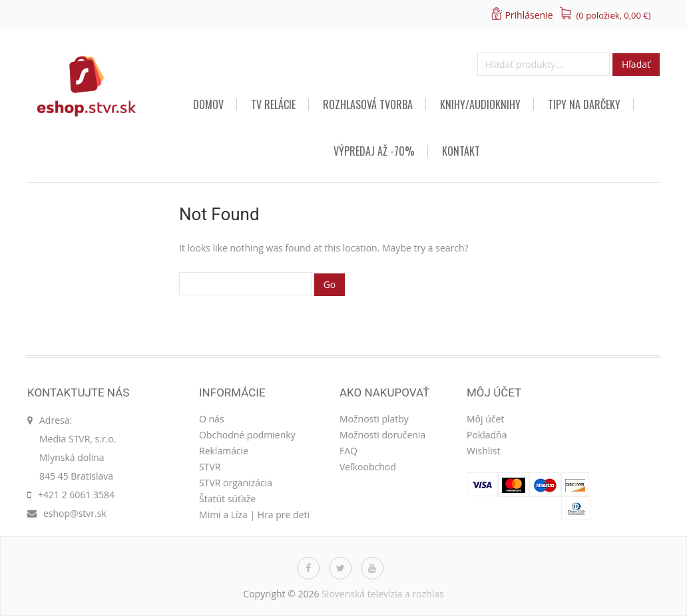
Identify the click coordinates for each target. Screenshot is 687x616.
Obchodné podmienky (247, 435)
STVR (210, 467)
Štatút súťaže (227, 499)
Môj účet (485, 419)
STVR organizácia (236, 483)
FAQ (348, 451)
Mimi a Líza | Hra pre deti (254, 515)
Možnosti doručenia (382, 435)
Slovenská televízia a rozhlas (383, 594)
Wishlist (483, 451)
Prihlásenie (529, 15)
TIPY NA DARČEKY (584, 104)
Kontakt (461, 151)
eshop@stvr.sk (75, 513)
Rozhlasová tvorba (368, 104)
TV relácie (273, 104)
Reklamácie (224, 451)
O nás (212, 419)
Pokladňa (487, 435)
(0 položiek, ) (614, 15)
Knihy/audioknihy (480, 104)
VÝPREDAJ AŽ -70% (374, 151)
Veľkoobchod (368, 467)
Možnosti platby (374, 419)
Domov (208, 104)
